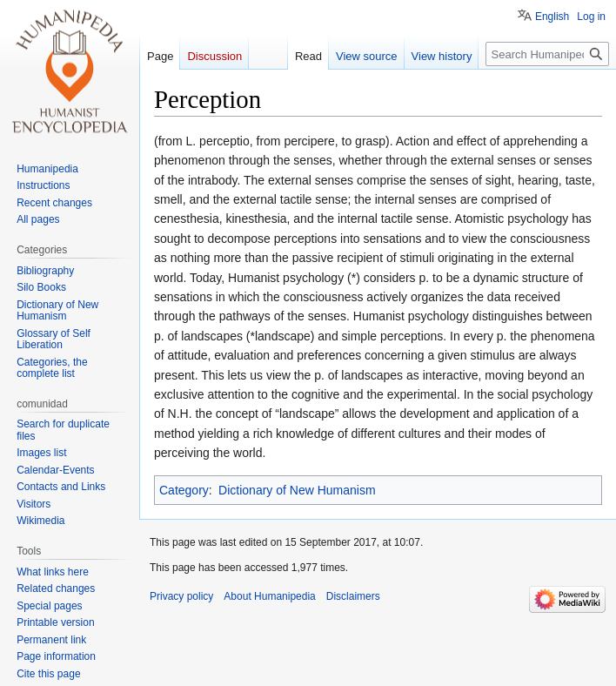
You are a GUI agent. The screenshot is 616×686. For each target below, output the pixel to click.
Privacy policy (181, 596)
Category (184, 490)
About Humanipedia (269, 596)
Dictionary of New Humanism (297, 490)
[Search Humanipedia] (547, 54)
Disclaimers (353, 596)
